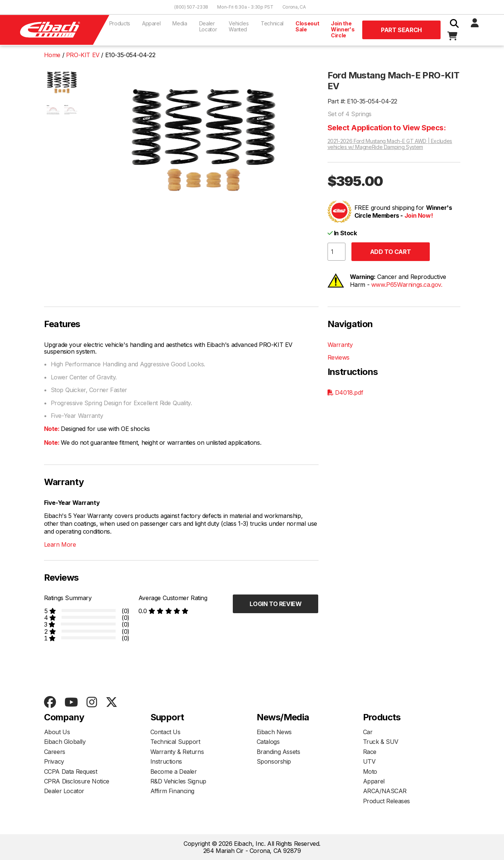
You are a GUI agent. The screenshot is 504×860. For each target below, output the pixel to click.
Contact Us (165, 732)
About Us (57, 732)
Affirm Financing (173, 791)
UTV (369, 761)
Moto (370, 771)
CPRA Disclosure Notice (77, 781)
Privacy (54, 761)
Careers (55, 752)
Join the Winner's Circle (343, 29)
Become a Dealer (174, 771)
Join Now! (419, 215)
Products (120, 23)
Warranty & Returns (177, 752)
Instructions (166, 761)
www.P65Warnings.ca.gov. (407, 285)
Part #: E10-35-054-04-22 (362, 101)
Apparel (151, 23)
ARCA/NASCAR (385, 791)
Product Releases (387, 801)
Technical (272, 23)
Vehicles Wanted (239, 26)
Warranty (340, 345)
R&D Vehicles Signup (178, 781)
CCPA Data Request (71, 771)
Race (370, 752)
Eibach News (274, 732)
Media (180, 23)
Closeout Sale (307, 26)
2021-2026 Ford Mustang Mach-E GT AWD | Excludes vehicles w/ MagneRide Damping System (390, 144)
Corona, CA (294, 7)
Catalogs (268, 742)
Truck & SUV (381, 742)
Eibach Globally (65, 742)
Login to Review (276, 604)
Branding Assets (278, 752)
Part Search (401, 30)
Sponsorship (274, 761)
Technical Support (175, 742)
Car (368, 732)
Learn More (60, 544)
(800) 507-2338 (191, 7)
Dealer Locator (208, 26)
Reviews (339, 357)
